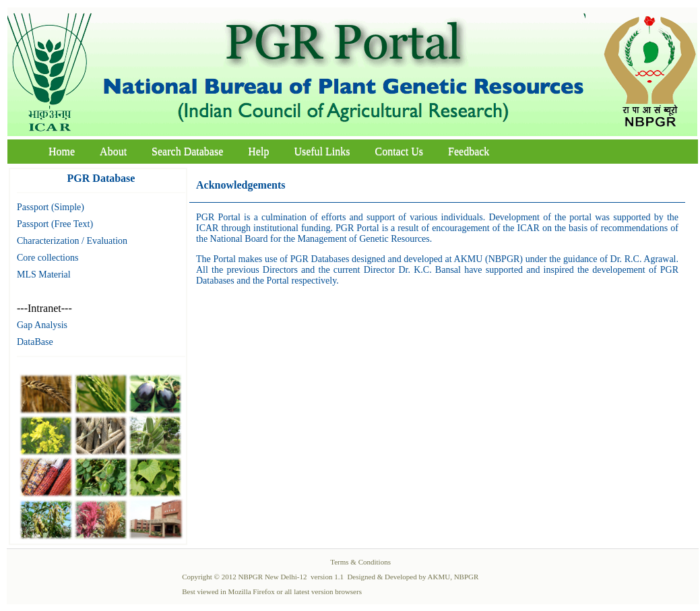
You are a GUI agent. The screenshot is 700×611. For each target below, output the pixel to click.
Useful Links (322, 151)
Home (62, 151)
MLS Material (44, 275)
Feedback (469, 151)
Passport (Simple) (51, 207)
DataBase (35, 342)
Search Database (187, 151)
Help (258, 151)
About (113, 151)
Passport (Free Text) (55, 224)
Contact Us (400, 151)
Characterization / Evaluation (72, 241)
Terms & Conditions (360, 562)
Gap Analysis (42, 325)
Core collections (47, 258)
